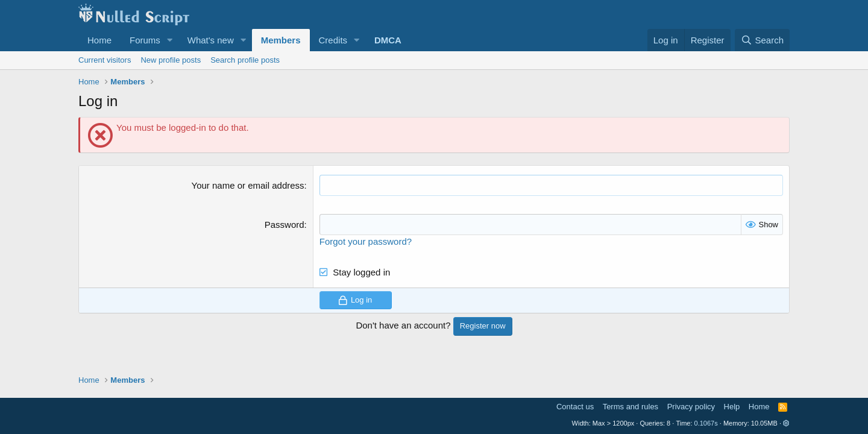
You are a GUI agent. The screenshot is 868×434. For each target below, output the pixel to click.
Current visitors (105, 60)
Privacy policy (691, 407)
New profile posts (171, 60)
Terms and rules (631, 407)
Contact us (575, 407)
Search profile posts (245, 60)
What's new (211, 40)
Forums (145, 40)
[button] (170, 40)
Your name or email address (248, 185)
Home (99, 40)
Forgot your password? (366, 241)
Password (285, 225)
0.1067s (706, 423)
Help (732, 407)
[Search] (762, 40)
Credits (333, 40)
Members (281, 40)
